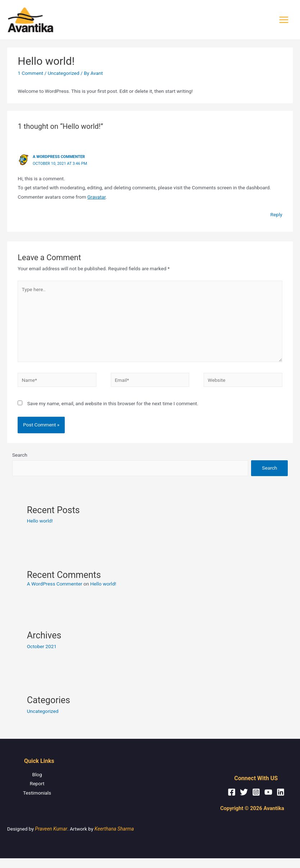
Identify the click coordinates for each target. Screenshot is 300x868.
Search (20, 456)
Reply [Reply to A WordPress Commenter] (276, 215)
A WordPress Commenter (59, 157)
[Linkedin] (281, 793)
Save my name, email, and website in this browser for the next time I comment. (113, 404)
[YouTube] (268, 793)
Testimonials (37, 794)
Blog (37, 775)
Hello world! (40, 521)
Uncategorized (64, 74)
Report (37, 784)
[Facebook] (232, 793)
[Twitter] (244, 793)
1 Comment (30, 74)
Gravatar (97, 198)
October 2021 (42, 647)
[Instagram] (256, 793)
